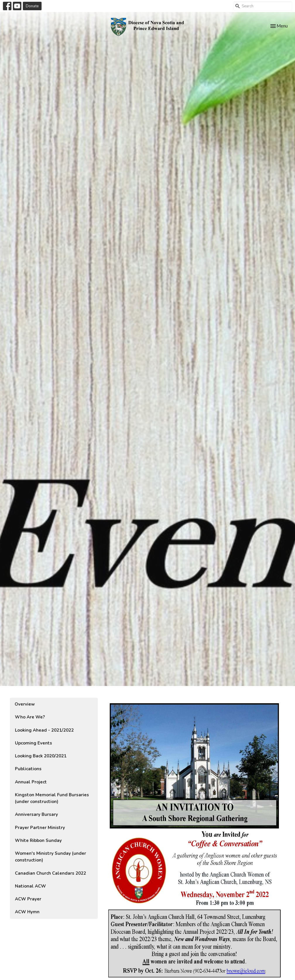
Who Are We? (30, 717)
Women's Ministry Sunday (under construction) (50, 857)
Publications (28, 769)
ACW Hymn (27, 912)
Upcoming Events (34, 743)
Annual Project (31, 782)
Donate (32, 6)
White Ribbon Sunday (38, 840)
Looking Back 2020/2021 (41, 756)
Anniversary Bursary (36, 814)
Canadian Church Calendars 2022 (50, 873)
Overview (25, 704)
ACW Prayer (28, 899)
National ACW (30, 886)
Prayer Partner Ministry (40, 828)
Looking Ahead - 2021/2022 (44, 730)
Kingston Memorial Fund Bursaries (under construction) (52, 798)
